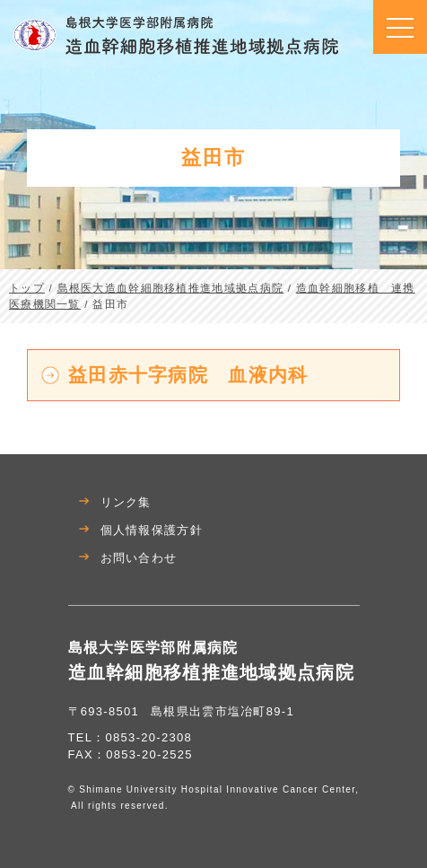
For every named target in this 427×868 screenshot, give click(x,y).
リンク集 (126, 502)
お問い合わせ (139, 558)
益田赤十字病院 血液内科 (188, 375)
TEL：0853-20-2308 (131, 737)
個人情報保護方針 (152, 530)
